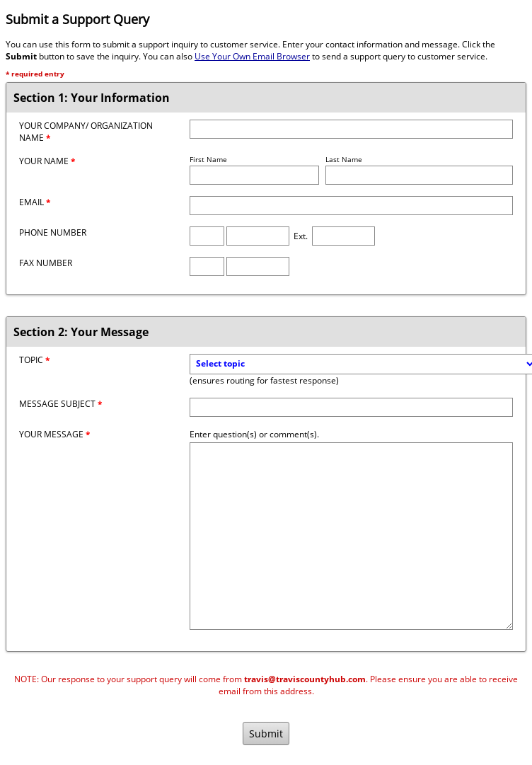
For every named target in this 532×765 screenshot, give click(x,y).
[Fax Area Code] (207, 266)
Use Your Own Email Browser (252, 56)
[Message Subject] (351, 407)
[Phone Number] (258, 236)
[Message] (351, 536)
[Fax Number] (258, 266)
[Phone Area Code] (207, 236)
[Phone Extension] (343, 236)
